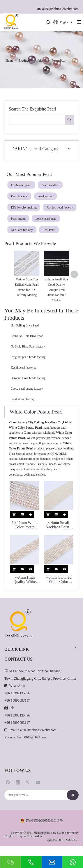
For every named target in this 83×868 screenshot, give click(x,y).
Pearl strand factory (23, 417)
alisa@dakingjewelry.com (38, 748)
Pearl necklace (50, 185)
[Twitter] (28, 800)
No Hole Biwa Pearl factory (28, 364)
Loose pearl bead (46, 219)
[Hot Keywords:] (69, 120)
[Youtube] (38, 800)
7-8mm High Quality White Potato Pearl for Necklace (25, 597)
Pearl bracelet (19, 196)
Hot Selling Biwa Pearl (25, 343)
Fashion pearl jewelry (60, 208)
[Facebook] (8, 800)
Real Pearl (49, 230)
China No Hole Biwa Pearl (27, 354)
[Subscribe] (73, 813)
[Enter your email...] (34, 813)
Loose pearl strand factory (27, 407)
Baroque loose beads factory (28, 396)
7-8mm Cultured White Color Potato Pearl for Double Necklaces (58, 597)
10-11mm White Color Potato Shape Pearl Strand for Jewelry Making (25, 543)
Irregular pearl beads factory (28, 375)
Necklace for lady (22, 230)
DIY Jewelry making (24, 208)
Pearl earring (46, 196)
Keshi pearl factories (23, 386)
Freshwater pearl (21, 185)
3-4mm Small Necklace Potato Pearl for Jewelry (58, 543)
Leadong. (38, 854)
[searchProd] (37, 120)
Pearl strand (18, 219)
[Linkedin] (18, 800)
